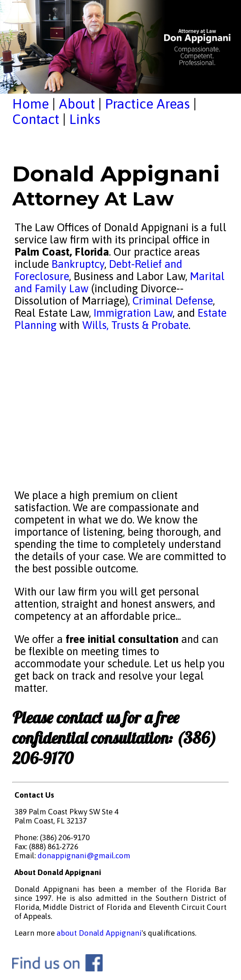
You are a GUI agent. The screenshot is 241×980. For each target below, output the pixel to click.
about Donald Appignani (99, 933)
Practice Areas (147, 104)
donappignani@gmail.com (84, 856)
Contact (36, 119)
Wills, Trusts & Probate (135, 325)
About (77, 104)
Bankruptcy (78, 264)
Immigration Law (133, 313)
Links (85, 119)
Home (31, 104)
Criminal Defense (171, 301)
